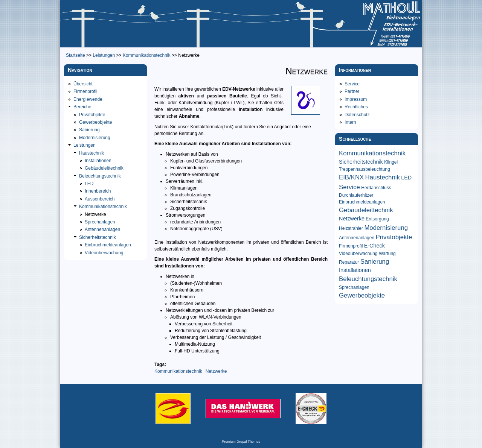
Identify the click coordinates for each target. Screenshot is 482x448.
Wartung (387, 254)
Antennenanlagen (102, 229)
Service (352, 84)
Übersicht (83, 84)
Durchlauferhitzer (356, 195)
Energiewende (88, 99)
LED (89, 184)
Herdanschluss (376, 188)
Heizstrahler (351, 228)
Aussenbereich (100, 199)
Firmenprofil (85, 91)
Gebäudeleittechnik (104, 168)
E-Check (374, 246)
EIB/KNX (351, 177)
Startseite (76, 55)
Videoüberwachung (104, 253)
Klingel (391, 162)
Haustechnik (92, 153)
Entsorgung (377, 219)
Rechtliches (356, 107)
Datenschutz (357, 115)
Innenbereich (98, 191)
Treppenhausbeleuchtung (365, 169)
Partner (352, 91)
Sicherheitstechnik (97, 237)
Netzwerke (216, 371)
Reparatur (349, 262)
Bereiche (82, 107)
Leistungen (104, 55)
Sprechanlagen (100, 222)
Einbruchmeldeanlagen (108, 245)
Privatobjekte (92, 115)
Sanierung (89, 130)
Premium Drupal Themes (241, 442)
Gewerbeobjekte (95, 122)
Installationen (98, 161)
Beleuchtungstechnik (100, 176)
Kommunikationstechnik (147, 55)
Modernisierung (95, 138)
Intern (350, 122)
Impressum (356, 99)
